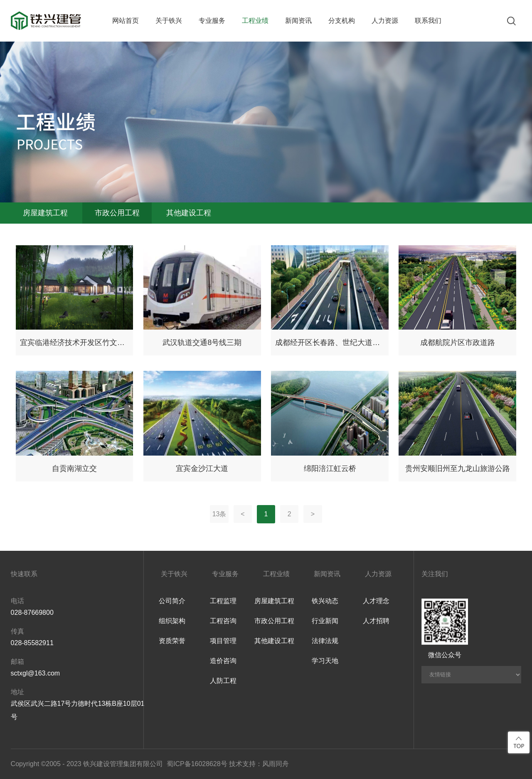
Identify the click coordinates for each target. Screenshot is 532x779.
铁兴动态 (325, 601)
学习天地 (325, 661)
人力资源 (385, 21)
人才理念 (376, 601)
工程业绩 (255, 21)
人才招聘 (376, 621)
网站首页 (126, 21)
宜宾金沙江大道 (202, 468)
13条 (219, 514)
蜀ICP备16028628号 (197, 764)
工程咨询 (223, 621)
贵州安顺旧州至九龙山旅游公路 (458, 468)
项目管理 (223, 641)
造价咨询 (223, 661)
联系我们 (428, 21)
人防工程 (223, 681)
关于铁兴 (169, 21)
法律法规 (325, 641)
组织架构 (172, 621)
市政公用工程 (117, 213)
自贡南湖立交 (74, 468)
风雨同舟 (276, 764)
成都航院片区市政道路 (458, 343)
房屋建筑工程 (46, 213)
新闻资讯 (298, 21)
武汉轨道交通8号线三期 (202, 343)
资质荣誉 (172, 641)
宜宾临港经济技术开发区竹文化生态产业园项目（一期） (75, 343)
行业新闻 (325, 621)
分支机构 (342, 21)
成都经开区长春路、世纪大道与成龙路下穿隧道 (330, 343)
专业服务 (212, 21)
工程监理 (223, 601)
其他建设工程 (189, 213)
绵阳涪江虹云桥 (330, 468)
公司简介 (172, 601)
